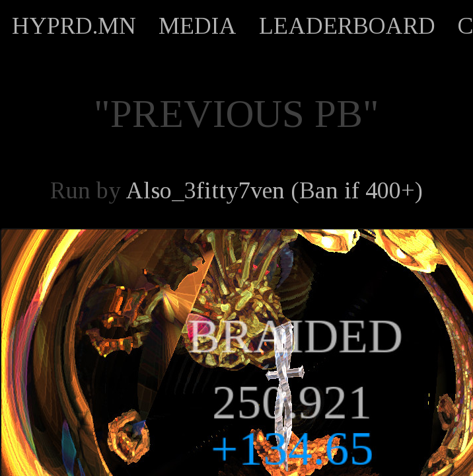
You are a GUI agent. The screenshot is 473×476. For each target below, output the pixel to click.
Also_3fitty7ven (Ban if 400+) (274, 190)
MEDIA (198, 26)
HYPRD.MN (74, 26)
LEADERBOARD (347, 26)
